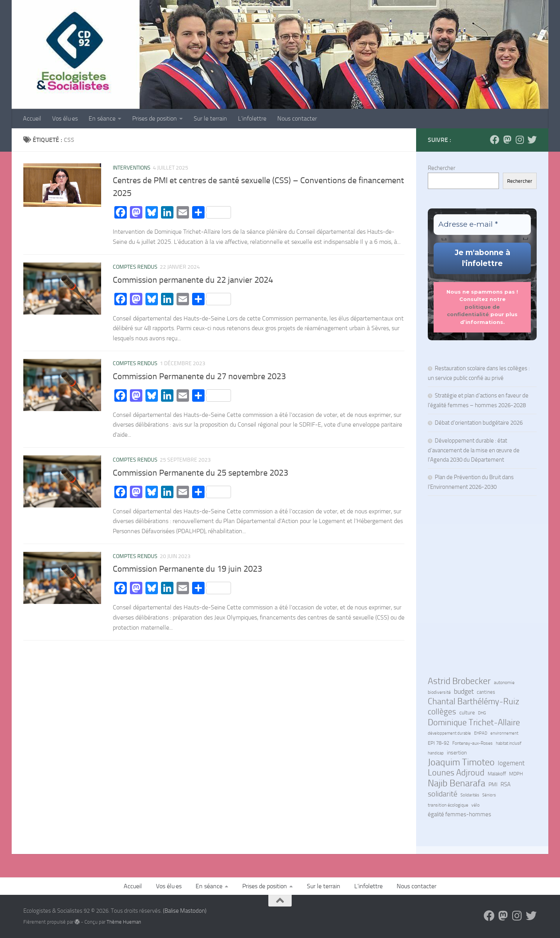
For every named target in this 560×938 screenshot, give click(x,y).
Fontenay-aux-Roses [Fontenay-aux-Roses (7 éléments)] (472, 743)
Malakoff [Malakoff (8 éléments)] (497, 774)
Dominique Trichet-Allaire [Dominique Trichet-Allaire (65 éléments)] (474, 723)
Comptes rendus (135, 267)
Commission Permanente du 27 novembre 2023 (199, 376)
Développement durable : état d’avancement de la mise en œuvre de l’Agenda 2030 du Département (474, 450)
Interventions (132, 168)
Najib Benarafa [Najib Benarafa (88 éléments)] (457, 783)
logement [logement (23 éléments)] (511, 763)
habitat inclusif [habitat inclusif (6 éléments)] (509, 743)
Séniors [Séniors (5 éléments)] (489, 795)
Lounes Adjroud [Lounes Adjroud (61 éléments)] (456, 773)
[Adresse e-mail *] (482, 225)
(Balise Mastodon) (185, 911)
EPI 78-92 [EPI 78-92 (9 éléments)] (438, 743)
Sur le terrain (210, 118)
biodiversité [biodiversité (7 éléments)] (439, 692)
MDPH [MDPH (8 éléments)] (516, 774)
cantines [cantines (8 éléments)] (486, 692)
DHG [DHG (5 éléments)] (482, 713)
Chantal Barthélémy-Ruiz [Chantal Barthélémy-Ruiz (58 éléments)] (473, 702)
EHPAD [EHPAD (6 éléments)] (481, 733)
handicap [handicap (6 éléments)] (436, 753)
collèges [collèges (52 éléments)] (442, 712)
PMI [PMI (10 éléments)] (493, 784)
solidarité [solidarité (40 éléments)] (443, 794)
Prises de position (155, 118)
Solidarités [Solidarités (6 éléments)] (470, 795)
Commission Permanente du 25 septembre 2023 (200, 473)
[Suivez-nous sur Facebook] (495, 140)
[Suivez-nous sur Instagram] (520, 140)
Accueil (32, 118)
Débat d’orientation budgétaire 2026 (479, 423)
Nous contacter (297, 118)
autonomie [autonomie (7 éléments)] (504, 682)
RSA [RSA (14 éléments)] (506, 784)
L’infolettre (252, 118)
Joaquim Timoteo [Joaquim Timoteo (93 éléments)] (461, 762)
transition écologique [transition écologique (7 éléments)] (448, 805)
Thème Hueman (124, 922)
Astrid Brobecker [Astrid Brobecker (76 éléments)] (459, 681)
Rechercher (442, 168)
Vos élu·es (65, 118)
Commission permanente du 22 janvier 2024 (193, 280)
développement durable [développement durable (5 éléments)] (449, 733)
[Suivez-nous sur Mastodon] (507, 140)
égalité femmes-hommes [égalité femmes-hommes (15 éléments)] (459, 814)
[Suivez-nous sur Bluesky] (532, 140)
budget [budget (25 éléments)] (464, 692)
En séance (102, 118)
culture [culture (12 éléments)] (467, 713)
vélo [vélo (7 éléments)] (475, 805)
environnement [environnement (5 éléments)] (504, 733)
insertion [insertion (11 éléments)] (457, 753)
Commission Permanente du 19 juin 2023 (187, 569)
